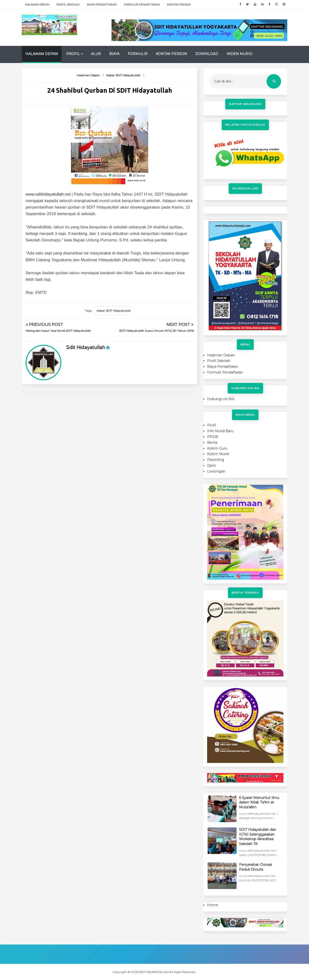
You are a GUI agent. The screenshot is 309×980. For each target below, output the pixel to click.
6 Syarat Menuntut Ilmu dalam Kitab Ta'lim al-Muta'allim (259, 802)
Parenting (216, 460)
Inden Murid (239, 54)
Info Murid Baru (220, 431)
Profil (73, 54)
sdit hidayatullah (86, 348)
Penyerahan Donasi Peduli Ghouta (255, 867)
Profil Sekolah (68, 5)
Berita (212, 443)
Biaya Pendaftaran (102, 5)
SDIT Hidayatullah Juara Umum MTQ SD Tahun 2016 (156, 331)
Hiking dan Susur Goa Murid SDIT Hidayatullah (58, 331)
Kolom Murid (218, 454)
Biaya (114, 54)
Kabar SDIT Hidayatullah (114, 311)
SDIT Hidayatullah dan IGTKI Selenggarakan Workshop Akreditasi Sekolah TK (258, 837)
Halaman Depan (37, 5)
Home (213, 905)
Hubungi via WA (221, 399)
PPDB (213, 437)
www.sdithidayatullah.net (48, 194)
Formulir (138, 54)
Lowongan (216, 471)
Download (207, 54)
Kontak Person (179, 5)
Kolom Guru (217, 448)
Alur (96, 54)
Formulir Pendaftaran (142, 5)
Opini (211, 465)
